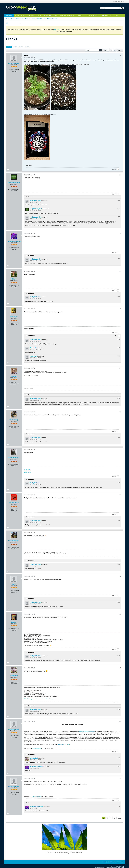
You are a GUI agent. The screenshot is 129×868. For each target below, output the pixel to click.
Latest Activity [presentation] (18, 47)
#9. (119, 521)
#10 (120, 533)
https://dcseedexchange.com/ (87, 732)
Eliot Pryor (14, 317)
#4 (120, 271)
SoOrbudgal (14, 676)
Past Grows (27, 472)
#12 (120, 614)
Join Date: (11, 70)
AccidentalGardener (14, 241)
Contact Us (111, 862)
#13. (118, 709)
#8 (120, 450)
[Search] (110, 8)
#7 (120, 412)
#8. (119, 483)
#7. (119, 438)
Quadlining (27, 470)
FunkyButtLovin (14, 63)
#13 (120, 668)
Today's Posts (10, 19)
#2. (119, 200)
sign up (57, 29)
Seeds (80, 15)
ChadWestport (14, 503)
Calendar (28, 19)
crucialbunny (14, 420)
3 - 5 (116, 336)
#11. (118, 602)
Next (120, 818)
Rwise (14, 584)
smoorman (33, 356)
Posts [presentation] (9, 47)
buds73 (14, 622)
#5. (119, 340)
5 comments (31, 336)
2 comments (31, 754)
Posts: (13, 71)
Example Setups (92, 15)
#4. (119, 297)
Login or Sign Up (118, 1)
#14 (120, 722)
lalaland (14, 279)
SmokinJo (33, 348)
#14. (118, 758)
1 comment (31, 255)
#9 (120, 495)
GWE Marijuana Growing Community (24, 23)
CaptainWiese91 (14, 541)
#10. (118, 564)
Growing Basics (34, 15)
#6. (119, 398)
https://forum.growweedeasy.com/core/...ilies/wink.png (39, 699)
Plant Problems (51, 15)
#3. (119, 259)
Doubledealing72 (14, 458)
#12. (118, 656)
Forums (9, 15)
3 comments (31, 197)
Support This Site (37, 19)
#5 (120, 309)
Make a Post (20, 15)
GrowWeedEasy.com (110, 15)
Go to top (120, 862)
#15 (120, 779)
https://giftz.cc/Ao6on (64, 744)
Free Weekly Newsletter (51, 19)
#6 (120, 368)
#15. (118, 806)
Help (104, 862)
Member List (20, 19)
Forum (11, 23)
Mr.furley (14, 376)
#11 (120, 577)
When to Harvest (67, 15)
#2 (120, 175)
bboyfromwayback (14, 183)
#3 (120, 233)
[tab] (9, 47)
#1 (120, 55)
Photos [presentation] (27, 47)
